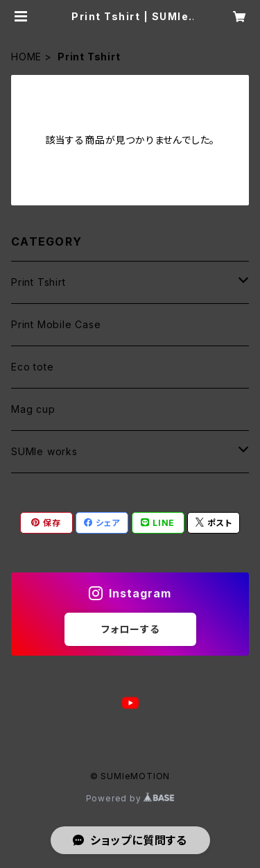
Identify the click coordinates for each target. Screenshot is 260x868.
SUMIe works (44, 451)
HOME (26, 57)
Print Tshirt (38, 282)
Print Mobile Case (56, 324)
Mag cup (33, 409)
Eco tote (32, 367)
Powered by (130, 798)
